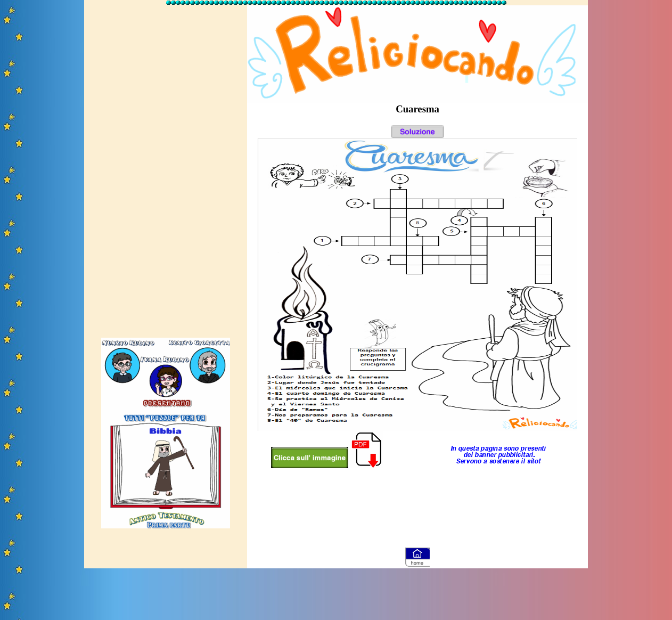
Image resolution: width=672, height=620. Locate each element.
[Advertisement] (166, 167)
